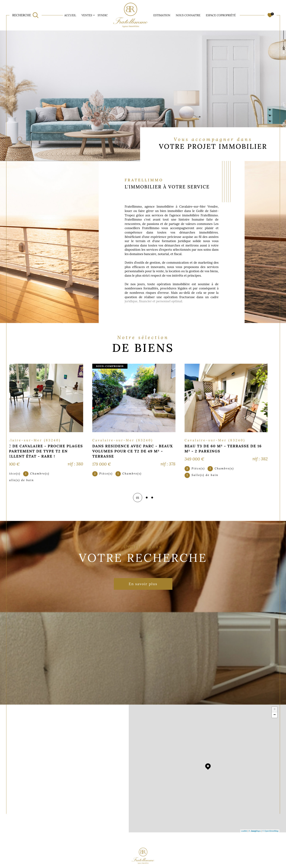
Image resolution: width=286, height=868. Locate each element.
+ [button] (275, 710)
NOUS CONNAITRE (188, 15)
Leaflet (244, 831)
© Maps (255, 831)
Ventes (87, 15)
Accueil (70, 15)
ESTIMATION (162, 15)
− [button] (275, 715)
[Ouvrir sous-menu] (94, 15)
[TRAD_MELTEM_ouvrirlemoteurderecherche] (25, 15)
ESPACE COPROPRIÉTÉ (221, 15)
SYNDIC (103, 15)
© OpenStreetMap (270, 831)
